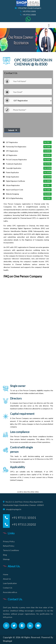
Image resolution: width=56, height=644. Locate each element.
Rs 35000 (48, 172)
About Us (7, 579)
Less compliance (20, 432)
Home (6, 574)
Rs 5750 (47, 164)
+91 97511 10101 (28, 11)
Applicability (18, 467)
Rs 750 (47, 142)
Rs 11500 (48, 168)
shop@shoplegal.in (14, 509)
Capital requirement (22, 414)
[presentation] (22, 120)
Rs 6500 (47, 194)
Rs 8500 (47, 151)
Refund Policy (9, 546)
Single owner (18, 386)
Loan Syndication (10, 583)
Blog (5, 555)
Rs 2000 (47, 181)
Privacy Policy (9, 541)
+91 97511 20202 (28, 15)
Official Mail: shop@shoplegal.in (28, 8)
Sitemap (6, 559)
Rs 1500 (47, 147)
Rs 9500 (47, 160)
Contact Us (8, 588)
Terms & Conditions (11, 550)
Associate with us (10, 592)
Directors (16, 398)
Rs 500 (47, 185)
